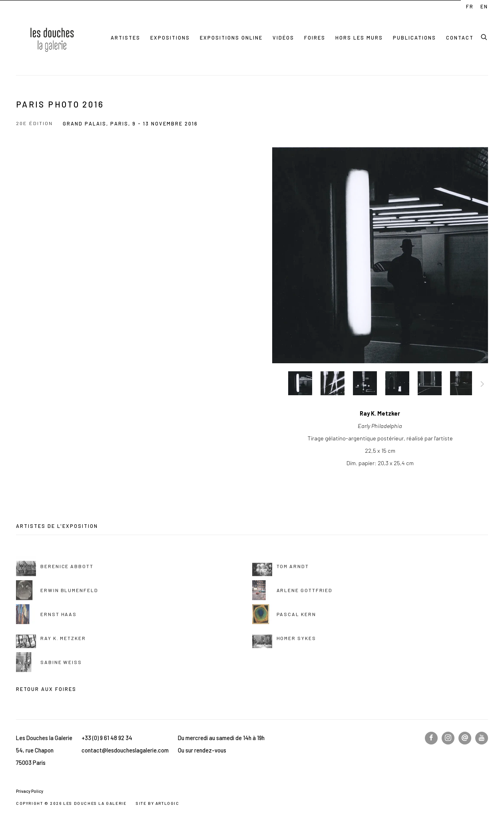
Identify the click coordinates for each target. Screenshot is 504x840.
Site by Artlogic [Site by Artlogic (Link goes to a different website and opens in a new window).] (158, 803)
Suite (482, 385)
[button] (300, 383)
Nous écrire (465, 738)
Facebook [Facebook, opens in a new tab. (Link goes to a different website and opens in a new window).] (431, 738)
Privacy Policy (30, 791)
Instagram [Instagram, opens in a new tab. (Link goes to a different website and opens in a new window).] (448, 738)
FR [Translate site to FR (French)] (470, 6)
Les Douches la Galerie (52, 38)
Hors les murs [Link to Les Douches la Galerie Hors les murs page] (359, 38)
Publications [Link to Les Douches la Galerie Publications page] (414, 38)
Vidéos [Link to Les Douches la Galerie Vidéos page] (283, 38)
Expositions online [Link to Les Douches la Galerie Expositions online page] (231, 38)
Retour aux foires (46, 689)
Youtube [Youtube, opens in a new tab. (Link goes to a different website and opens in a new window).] (482, 738)
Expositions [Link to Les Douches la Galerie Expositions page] (170, 38)
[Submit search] (484, 36)
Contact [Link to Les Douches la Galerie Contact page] (460, 38)
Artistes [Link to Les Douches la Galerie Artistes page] (126, 38)
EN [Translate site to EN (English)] (484, 6)
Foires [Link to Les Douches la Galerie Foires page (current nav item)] (315, 38)
